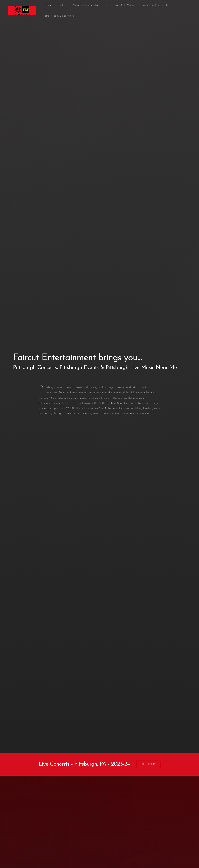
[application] (105, 5)
